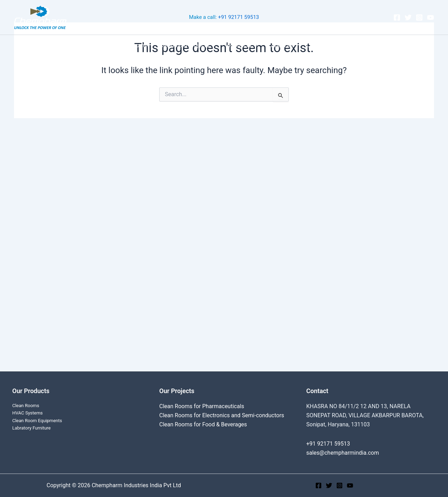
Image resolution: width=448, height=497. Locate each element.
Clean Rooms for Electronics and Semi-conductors (222, 415)
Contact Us (317, 45)
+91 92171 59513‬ (239, 17)
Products (244, 45)
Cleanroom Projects (190, 45)
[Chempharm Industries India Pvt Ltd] (40, 17)
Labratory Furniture (31, 428)
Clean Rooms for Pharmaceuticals (202, 406)
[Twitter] (408, 17)
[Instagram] (419, 17)
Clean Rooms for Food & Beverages (203, 424)
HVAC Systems (27, 413)
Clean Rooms (134, 45)
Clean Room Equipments (37, 421)
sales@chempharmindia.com (343, 453)
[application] (214, 45)
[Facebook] (397, 17)
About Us (281, 45)
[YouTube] (430, 17)
